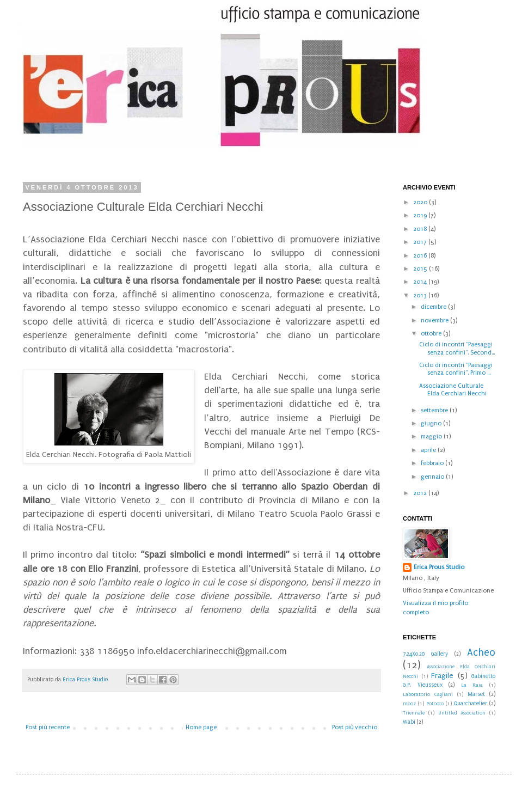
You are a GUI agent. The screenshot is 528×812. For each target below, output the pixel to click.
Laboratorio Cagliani (428, 694)
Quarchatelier (471, 704)
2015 (421, 269)
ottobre (432, 334)
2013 (421, 295)
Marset (476, 694)
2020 (421, 202)
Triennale (414, 713)
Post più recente (48, 727)
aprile (429, 450)
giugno (432, 423)
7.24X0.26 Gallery (425, 654)
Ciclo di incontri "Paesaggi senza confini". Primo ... (456, 369)
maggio (432, 436)
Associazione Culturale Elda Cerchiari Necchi (453, 390)
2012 (421, 493)
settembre (435, 410)
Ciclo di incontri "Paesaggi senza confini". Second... (457, 348)
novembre (435, 320)
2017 (421, 242)
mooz (409, 704)
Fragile (442, 676)
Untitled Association (462, 713)
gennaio (433, 477)
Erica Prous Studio (439, 567)
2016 (421, 256)
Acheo (481, 652)
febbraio (433, 463)
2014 (421, 282)
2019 (421, 215)
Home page (201, 727)
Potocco (435, 704)
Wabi (409, 722)
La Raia (472, 685)
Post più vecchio (355, 727)
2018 (421, 229)
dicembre (434, 307)
